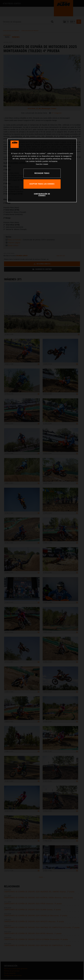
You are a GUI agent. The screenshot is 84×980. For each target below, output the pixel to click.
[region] (42, 170)
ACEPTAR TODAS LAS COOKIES (42, 184)
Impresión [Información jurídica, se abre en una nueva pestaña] (46, 164)
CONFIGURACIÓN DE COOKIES (42, 195)
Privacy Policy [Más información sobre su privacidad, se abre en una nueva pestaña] (39, 164)
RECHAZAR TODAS (42, 173)
